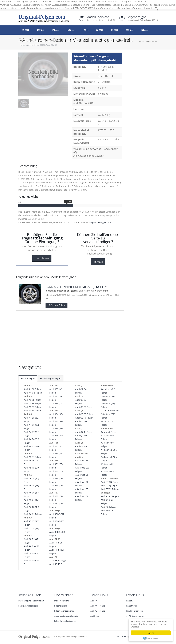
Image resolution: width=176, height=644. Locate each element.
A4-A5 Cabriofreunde (135, 616)
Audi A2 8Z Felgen (110, 496)
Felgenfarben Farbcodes (65, 621)
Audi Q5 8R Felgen (84, 414)
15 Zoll (26, 30)
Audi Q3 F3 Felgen (84, 407)
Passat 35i (131, 601)
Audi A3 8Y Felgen (33, 411)
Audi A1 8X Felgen (33, 389)
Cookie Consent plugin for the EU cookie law (151, 638)
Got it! (151, 633)
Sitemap (126, 636)
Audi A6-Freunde (98, 611)
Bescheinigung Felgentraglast (31, 601)
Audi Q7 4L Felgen (84, 432)
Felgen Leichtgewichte (100, 222)
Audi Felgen (28, 378)
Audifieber (95, 616)
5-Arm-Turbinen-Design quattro (77, 287)
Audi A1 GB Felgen (33, 393)
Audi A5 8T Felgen (33, 457)
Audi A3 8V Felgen (33, 407)
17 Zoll (55, 30)
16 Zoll (40, 30)
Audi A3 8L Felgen (33, 400)
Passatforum (132, 606)
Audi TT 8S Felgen (110, 489)
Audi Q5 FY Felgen (84, 418)
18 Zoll (70, 30)
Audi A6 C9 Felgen (33, 514)
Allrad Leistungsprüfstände (66, 616)
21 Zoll (115, 30)
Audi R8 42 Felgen (58, 560)
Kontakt (98, 262)
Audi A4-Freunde (98, 606)
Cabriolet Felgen (109, 432)
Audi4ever (95, 601)
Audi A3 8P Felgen (33, 403)
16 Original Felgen (56, 305)
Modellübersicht (98, 17)
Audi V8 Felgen (108, 507)
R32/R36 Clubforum (135, 611)
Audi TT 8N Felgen (110, 482)
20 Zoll (100, 30)
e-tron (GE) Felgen (110, 411)
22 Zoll (129, 30)
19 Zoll (85, 30)
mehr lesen (42, 258)
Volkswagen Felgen (50, 378)
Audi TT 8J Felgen (109, 486)
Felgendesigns (136, 17)
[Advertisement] (42, 119)
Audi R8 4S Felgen (58, 564)
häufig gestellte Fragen (28, 606)
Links (117, 636)
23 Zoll (144, 30)
